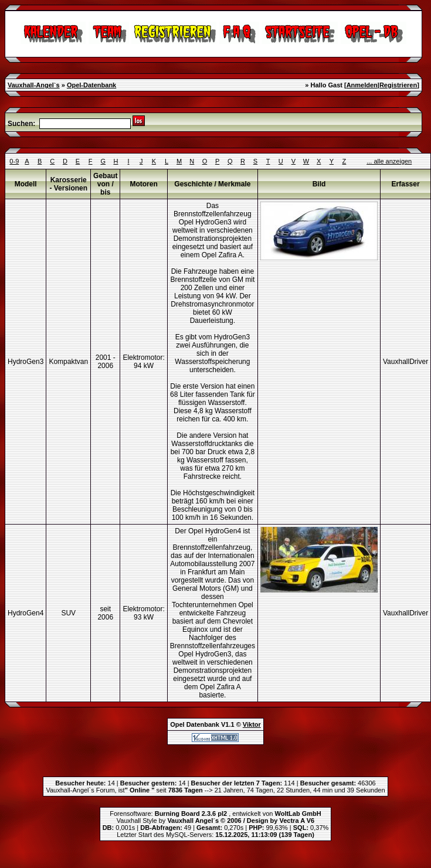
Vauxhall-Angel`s (34, 85)
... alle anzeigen (389, 161)
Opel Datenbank (195, 724)
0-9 (14, 161)
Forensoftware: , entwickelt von (215, 813)
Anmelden (362, 85)
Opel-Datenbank (91, 85)
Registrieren (398, 85)
